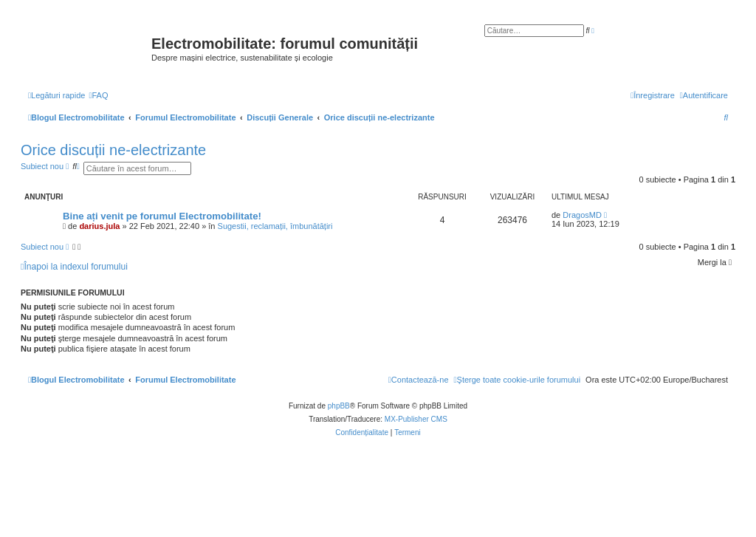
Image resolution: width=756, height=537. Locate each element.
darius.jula (99, 226)
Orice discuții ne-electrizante (113, 150)
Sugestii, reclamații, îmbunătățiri (275, 226)
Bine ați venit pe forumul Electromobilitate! (162, 216)
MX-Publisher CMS (416, 419)
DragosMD (582, 215)
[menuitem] (98, 95)
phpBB (339, 406)
